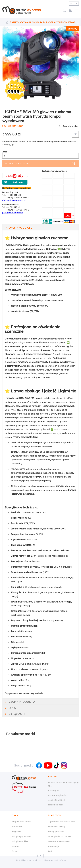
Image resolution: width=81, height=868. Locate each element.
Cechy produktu (22, 702)
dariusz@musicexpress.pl (14, 200)
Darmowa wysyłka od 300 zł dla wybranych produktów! (43, 22)
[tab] (40, 227)
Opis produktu (21, 228)
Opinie (14, 708)
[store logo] (23, 10)
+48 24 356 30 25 (56, 800)
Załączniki (18, 714)
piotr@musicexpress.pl (13, 212)
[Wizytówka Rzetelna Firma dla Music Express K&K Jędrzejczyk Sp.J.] (28, 788)
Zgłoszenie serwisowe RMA (62, 822)
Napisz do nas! (55, 805)
